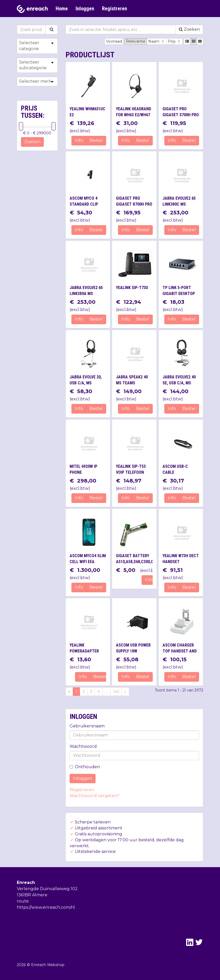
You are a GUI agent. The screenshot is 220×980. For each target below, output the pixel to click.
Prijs (175, 41)
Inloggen (85, 9)
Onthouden (85, 767)
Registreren (115, 9)
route (23, 901)
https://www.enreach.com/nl (46, 907)
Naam (157, 41)
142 (116, 691)
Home (62, 9)
